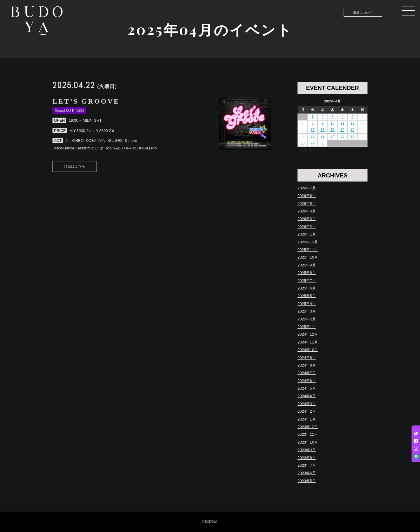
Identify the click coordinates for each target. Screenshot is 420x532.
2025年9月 (307, 265)
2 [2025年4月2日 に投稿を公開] (323, 117)
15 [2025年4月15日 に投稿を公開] (313, 130)
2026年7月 (307, 188)
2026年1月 (307, 234)
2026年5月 (307, 204)
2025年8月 (307, 273)
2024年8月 (307, 365)
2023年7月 (307, 465)
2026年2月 (307, 227)
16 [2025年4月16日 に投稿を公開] (322, 130)
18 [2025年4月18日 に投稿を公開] (342, 130)
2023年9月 (307, 450)
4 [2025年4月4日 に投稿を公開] (343, 117)
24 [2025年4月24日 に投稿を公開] (332, 137)
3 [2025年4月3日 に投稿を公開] (333, 117)
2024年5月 (307, 388)
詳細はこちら (75, 166)
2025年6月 (307, 288)
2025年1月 (307, 327)
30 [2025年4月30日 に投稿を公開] (322, 143)
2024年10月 (308, 350)
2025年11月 (308, 250)
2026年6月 (307, 196)
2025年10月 (308, 257)
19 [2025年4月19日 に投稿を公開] (352, 130)
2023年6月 (307, 473)
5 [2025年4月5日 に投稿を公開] (352, 117)
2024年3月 (307, 404)
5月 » (314, 150)
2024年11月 (308, 342)
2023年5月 (307, 481)
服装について (363, 13)
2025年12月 (308, 242)
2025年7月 (307, 281)
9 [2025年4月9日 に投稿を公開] (323, 123)
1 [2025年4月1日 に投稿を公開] (313, 117)
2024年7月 (307, 373)
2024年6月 (307, 381)
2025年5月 (307, 296)
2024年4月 (307, 396)
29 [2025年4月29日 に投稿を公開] (313, 143)
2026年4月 (307, 211)
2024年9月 (307, 358)
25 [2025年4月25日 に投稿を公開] (342, 137)
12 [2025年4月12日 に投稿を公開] (352, 123)
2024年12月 (308, 334)
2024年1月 (307, 419)
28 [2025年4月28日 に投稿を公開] (303, 143)
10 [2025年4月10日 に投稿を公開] (332, 123)
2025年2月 (307, 319)
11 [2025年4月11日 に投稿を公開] (342, 123)
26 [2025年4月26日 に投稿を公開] (352, 137)
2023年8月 (307, 458)
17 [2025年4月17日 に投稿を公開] (332, 130)
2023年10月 (308, 442)
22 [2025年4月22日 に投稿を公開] (313, 137)
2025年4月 (307, 304)
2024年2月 (307, 411)
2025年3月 (307, 311)
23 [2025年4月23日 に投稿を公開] (322, 137)
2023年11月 (308, 434)
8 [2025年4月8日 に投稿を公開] (313, 123)
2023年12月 (308, 427)
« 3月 (302, 150)
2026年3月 (307, 219)
